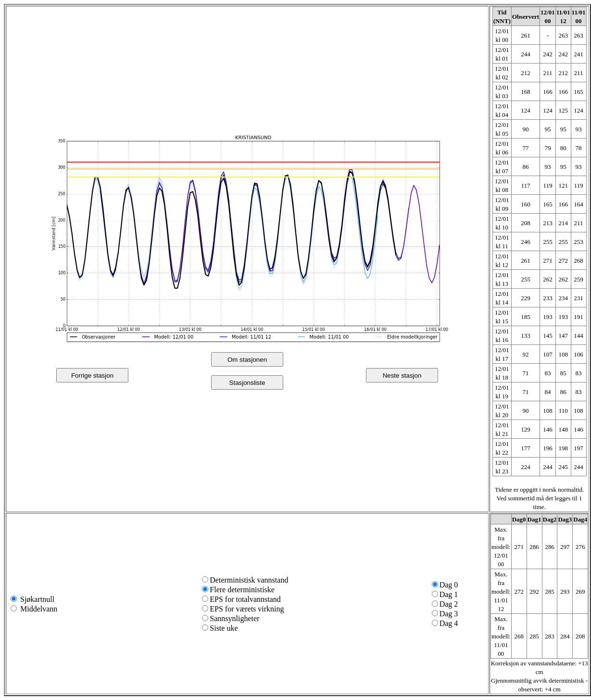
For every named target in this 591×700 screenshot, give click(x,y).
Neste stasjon (402, 375)
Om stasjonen (247, 360)
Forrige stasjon (92, 375)
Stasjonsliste (247, 383)
